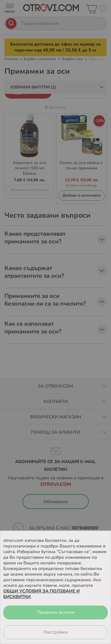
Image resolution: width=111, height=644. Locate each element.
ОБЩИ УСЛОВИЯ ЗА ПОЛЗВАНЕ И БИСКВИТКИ (41, 594)
